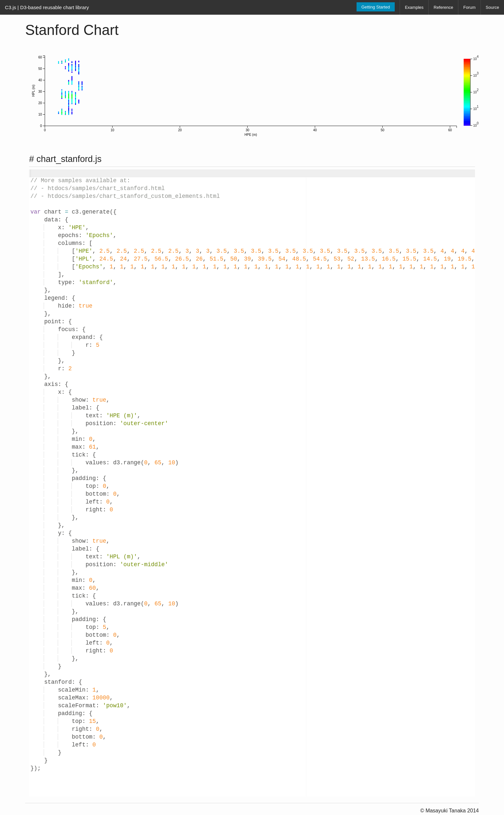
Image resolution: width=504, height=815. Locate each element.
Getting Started (376, 7)
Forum (469, 7)
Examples (414, 7)
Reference (443, 7)
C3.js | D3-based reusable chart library (47, 7)
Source (492, 7)
